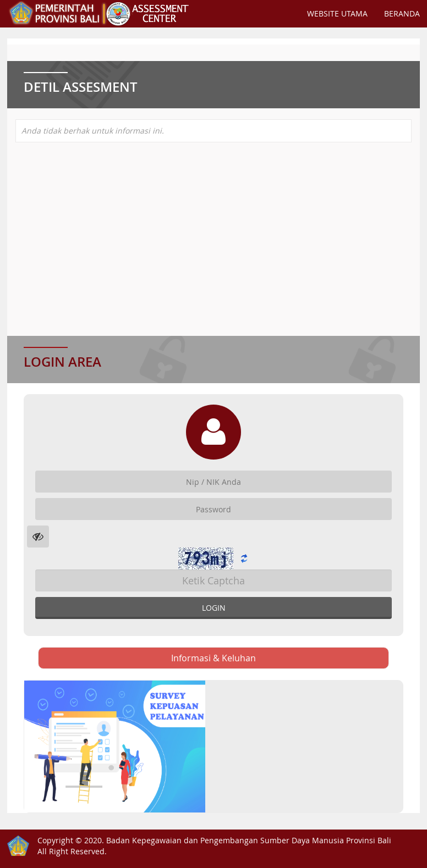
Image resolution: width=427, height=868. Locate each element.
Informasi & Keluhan (214, 658)
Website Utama (337, 13)
